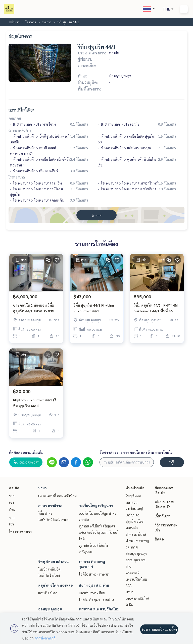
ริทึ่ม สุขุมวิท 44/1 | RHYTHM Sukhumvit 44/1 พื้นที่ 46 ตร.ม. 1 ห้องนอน (156, 308)
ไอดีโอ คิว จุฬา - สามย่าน (96, 599)
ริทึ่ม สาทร (45, 513)
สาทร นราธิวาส (50, 505)
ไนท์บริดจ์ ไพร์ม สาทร (53, 519)
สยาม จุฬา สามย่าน (94, 585)
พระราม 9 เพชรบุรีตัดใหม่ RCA (136, 579)
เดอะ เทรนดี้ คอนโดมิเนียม (57, 496)
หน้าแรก (14, 22)
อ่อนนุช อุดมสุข (50, 609)
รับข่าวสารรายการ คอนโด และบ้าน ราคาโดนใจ (136, 452)
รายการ (46, 22)
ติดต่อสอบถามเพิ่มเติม (26, 452)
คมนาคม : (15, 118)
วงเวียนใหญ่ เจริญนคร (96, 505)
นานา (42, 488)
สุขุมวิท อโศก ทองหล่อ (56, 585)
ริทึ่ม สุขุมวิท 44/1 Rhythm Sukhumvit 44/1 (94, 308)
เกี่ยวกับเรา (163, 516)
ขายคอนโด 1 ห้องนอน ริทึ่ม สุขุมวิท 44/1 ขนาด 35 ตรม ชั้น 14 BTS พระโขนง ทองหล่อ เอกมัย (36, 308)
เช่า (11, 502)
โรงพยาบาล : (17, 177)
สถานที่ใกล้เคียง (21, 110)
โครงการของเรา (20, 531)
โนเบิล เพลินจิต (49, 569)
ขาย (12, 496)
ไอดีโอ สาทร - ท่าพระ (94, 574)
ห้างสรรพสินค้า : (20, 130)
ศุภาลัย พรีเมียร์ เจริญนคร (97, 526)
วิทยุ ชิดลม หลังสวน (53, 561)
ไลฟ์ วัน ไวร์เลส (49, 575)
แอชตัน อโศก (48, 593)
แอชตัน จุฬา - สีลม (92, 593)
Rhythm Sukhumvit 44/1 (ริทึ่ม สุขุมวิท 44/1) (35, 403)
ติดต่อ (159, 539)
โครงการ (31, 22)
